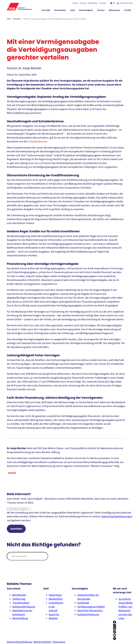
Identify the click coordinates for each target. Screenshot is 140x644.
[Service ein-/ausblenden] (101, 11)
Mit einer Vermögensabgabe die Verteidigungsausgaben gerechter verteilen (55, 19)
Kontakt (103, 3)
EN (113, 3)
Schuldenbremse (38, 142)
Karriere (84, 3)
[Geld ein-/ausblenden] (72, 11)
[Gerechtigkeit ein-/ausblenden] (86, 11)
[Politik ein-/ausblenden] (128, 11)
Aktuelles (17, 19)
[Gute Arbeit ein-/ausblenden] (60, 11)
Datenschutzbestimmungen (117, 517)
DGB (9, 19)
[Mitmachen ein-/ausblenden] (114, 11)
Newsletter (93, 3)
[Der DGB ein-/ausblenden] (46, 11)
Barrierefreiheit (43, 642)
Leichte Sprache (125, 3)
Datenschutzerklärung (20, 642)
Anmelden (16, 529)
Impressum (59, 642)
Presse (76, 3)
